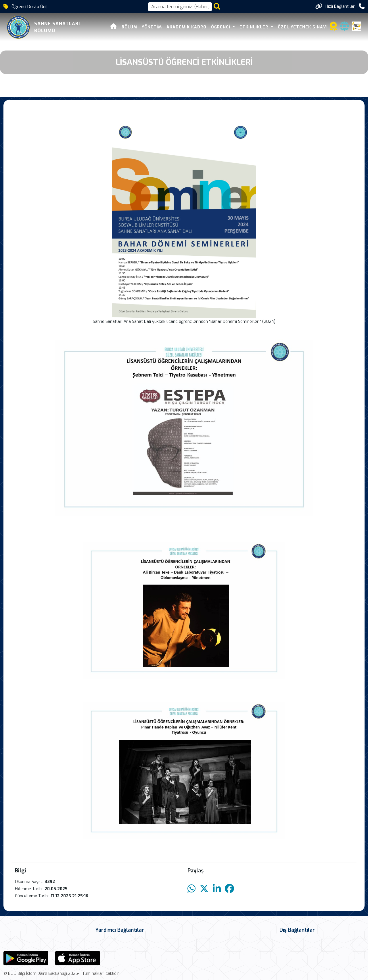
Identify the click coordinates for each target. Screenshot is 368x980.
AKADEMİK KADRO (186, 27)
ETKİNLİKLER (255, 27)
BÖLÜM (129, 27)
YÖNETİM (152, 27)
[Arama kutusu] (180, 7)
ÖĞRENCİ (221, 27)
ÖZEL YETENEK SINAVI (303, 27)
